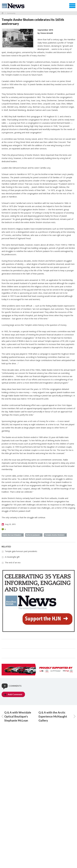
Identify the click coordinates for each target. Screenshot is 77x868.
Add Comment (13, 694)
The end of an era (13, 563)
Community (11, 13)
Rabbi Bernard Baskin (13, 535)
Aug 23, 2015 (9, 524)
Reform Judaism (34, 535)
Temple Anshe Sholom (55, 535)
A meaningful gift (12, 557)
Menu (72, 6)
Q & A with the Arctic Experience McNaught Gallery (57, 716)
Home (3, 13)
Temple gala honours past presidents (21, 551)
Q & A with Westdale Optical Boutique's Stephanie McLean (16, 716)
